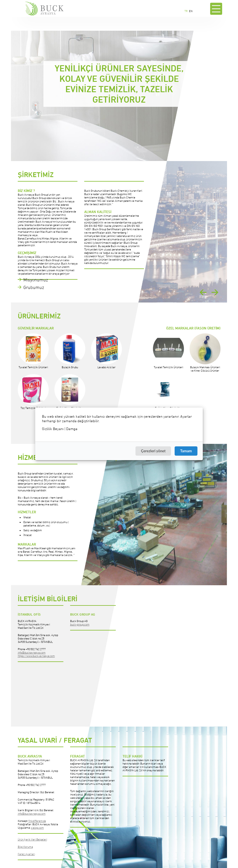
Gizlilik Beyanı (53, 429)
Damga (72, 429)
